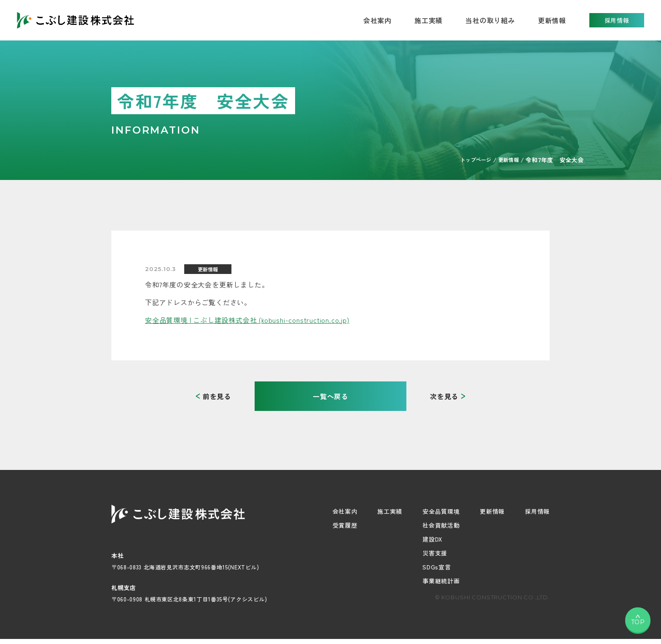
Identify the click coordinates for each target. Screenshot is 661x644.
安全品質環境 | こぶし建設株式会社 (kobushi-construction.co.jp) (247, 320)
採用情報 (617, 20)
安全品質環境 (441, 511)
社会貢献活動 (441, 525)
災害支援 (435, 553)
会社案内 (345, 511)
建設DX (433, 539)
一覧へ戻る (330, 396)
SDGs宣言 (437, 567)
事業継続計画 (441, 581)
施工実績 (429, 20)
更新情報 (552, 20)
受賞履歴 (345, 525)
